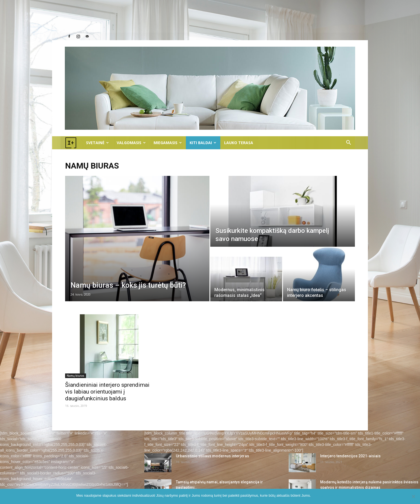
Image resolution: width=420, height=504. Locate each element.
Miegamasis (168, 143)
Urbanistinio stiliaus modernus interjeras (212, 456)
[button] (348, 143)
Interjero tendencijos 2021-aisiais (350, 456)
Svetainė (97, 143)
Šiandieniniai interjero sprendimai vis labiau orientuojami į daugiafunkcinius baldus (107, 392)
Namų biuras (76, 376)
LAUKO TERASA (239, 143)
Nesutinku (336, 495)
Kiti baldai (203, 143)
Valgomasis (131, 143)
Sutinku (319, 495)
